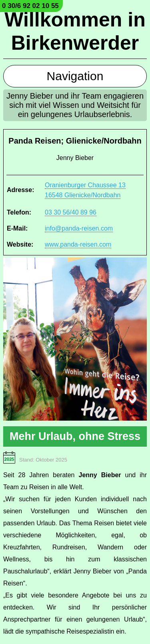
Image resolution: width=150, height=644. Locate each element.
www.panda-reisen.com (78, 244)
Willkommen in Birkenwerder (75, 31)
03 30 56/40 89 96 (71, 212)
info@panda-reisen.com (79, 228)
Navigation (75, 76)
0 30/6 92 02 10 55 (30, 6)
